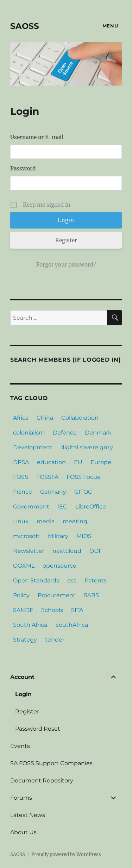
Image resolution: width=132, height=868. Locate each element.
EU (78, 462)
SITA (77, 610)
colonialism (29, 433)
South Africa (30, 625)
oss (72, 580)
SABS (91, 595)
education (51, 462)
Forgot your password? (66, 265)
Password (23, 168)
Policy (21, 595)
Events (20, 746)
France (23, 492)
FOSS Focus (83, 477)
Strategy (25, 640)
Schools (52, 610)
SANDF (23, 610)
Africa (21, 418)
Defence (65, 433)
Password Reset (38, 729)
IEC (62, 507)
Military (58, 536)
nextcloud (67, 551)
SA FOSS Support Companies (51, 763)
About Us (23, 832)
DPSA (21, 462)
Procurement (57, 595)
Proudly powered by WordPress (66, 854)
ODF (96, 551)
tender (55, 640)
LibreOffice (91, 507)
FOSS (21, 477)
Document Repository (42, 780)
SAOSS (25, 26)
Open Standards (36, 580)
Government (31, 507)
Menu (110, 26)
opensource (59, 566)
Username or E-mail (37, 137)
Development (33, 447)
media (46, 521)
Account (22, 677)
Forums (21, 798)
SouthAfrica (72, 625)
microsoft (26, 536)
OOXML (24, 566)
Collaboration (80, 418)
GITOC (83, 492)
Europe (101, 462)
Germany (53, 492)
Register (66, 240)
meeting (75, 521)
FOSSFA (47, 477)
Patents (96, 580)
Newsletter (29, 551)
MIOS (84, 536)
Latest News (28, 815)
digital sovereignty (87, 447)
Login (23, 694)
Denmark (98, 433)
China (45, 418)
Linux (21, 521)
